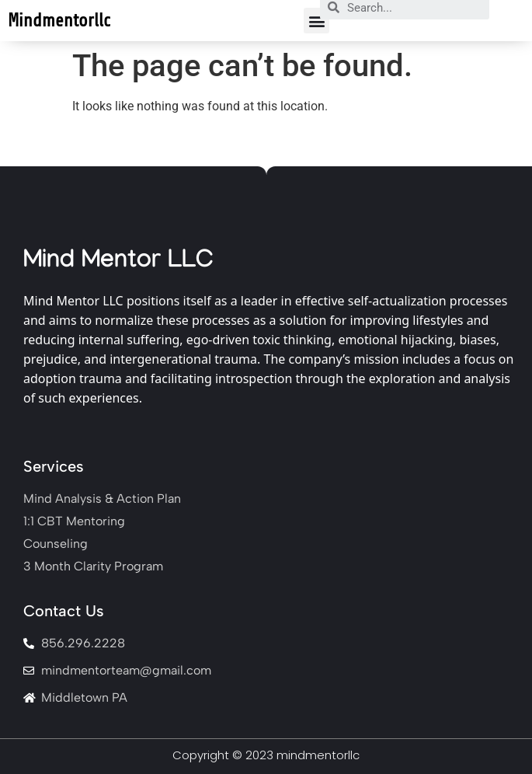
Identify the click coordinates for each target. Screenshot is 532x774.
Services (54, 466)
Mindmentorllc (59, 21)
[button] (316, 21)
